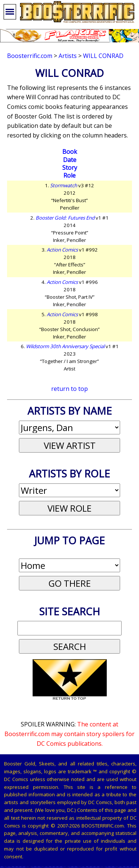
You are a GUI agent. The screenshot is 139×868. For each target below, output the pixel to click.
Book (70, 152)
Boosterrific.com (30, 56)
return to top (69, 389)
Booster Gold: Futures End (65, 218)
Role (69, 175)
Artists (68, 56)
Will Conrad (103, 56)
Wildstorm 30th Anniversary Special (65, 346)
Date (70, 160)
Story (70, 168)
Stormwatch (64, 185)
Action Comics (62, 250)
